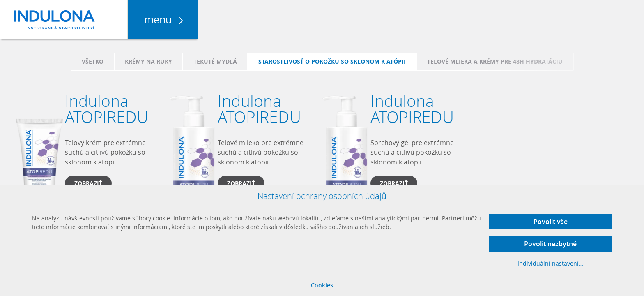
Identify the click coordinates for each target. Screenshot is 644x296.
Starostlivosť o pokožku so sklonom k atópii (332, 61)
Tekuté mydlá (215, 61)
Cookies (322, 285)
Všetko (93, 61)
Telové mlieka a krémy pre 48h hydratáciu (495, 61)
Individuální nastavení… (550, 263)
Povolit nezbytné (550, 244)
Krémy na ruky (148, 61)
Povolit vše (551, 222)
